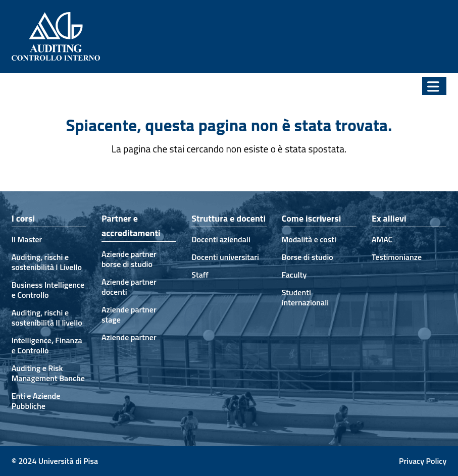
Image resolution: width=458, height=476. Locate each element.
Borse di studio (308, 257)
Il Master (27, 239)
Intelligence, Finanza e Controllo (47, 345)
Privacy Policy (423, 461)
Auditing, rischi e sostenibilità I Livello (47, 262)
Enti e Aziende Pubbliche (36, 401)
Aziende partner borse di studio (129, 259)
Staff (200, 275)
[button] (434, 86)
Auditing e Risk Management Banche (48, 373)
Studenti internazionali (305, 297)
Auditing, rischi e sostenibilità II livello (47, 318)
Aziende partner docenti (129, 287)
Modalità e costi (309, 239)
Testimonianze (397, 257)
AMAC (382, 239)
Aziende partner (129, 337)
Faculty (294, 275)
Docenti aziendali (221, 239)
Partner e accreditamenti (131, 226)
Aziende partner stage (129, 314)
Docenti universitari (225, 257)
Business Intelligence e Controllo (48, 290)
